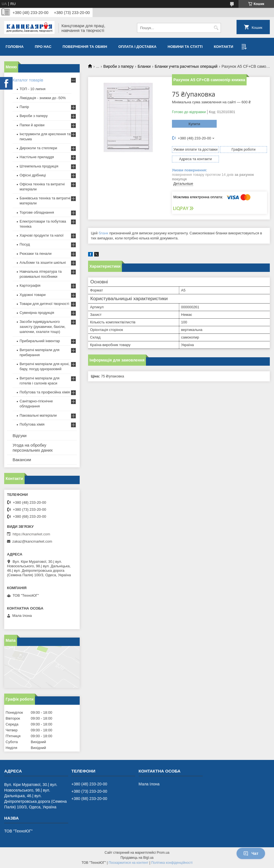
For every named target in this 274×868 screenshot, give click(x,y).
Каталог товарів (28, 80)
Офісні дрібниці (33, 175)
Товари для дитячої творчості (44, 304)
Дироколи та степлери (38, 148)
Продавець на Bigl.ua (137, 858)
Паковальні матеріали (38, 415)
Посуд (25, 244)
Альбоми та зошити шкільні (43, 262)
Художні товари (33, 295)
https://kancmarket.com (31, 534)
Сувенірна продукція (37, 313)
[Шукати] (216, 28)
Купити (194, 124)
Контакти (224, 47)
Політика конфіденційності (172, 863)
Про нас (43, 47)
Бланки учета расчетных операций (186, 66)
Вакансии (22, 460)
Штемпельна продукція (39, 166)
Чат (251, 853)
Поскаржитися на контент (128, 863)
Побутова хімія (32, 424)
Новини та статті (185, 47)
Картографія (30, 285)
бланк (104, 233)
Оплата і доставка (137, 47)
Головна (15, 47)
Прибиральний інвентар (40, 341)
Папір (24, 107)
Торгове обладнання (37, 212)
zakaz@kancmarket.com (32, 541)
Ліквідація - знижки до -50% (43, 98)
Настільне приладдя (37, 157)
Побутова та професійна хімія (45, 392)
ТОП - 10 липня (33, 89)
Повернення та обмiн (85, 47)
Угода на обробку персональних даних (33, 448)
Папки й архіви (32, 125)
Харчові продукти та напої (42, 235)
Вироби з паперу (119, 66)
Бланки (144, 66)
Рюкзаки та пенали (36, 254)
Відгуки (20, 436)
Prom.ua (163, 853)
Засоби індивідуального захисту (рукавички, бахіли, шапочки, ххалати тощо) (42, 327)
